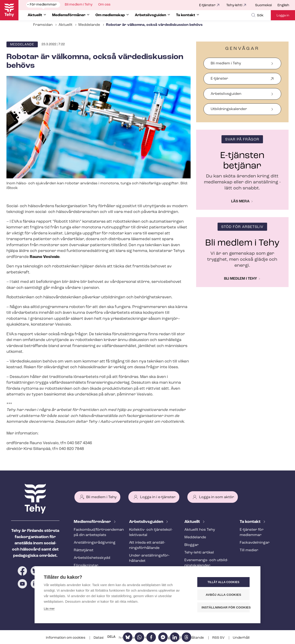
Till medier (249, 550)
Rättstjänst (84, 550)
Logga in (283, 16)
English (283, 5)
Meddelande (89, 25)
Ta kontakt (251, 522)
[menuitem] (266, 6)
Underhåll (241, 638)
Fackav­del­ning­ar (255, 543)
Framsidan (43, 25)
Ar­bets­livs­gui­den (147, 522)
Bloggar (192, 545)
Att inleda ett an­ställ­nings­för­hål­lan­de (147, 545)
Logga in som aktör (217, 497)
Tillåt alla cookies (223, 582)
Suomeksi (263, 5)
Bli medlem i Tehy (226, 63)
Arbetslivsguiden (226, 94)
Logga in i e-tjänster (158, 497)
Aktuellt (65, 25)
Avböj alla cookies (224, 595)
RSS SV (219, 638)
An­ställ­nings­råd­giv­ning (95, 543)
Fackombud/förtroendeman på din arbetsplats (96, 532)
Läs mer (49, 609)
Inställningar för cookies (226, 607)
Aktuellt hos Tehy (200, 530)
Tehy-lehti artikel (199, 553)
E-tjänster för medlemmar (252, 532)
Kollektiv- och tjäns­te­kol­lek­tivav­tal (151, 532)
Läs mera (240, 201)
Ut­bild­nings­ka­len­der (229, 109)
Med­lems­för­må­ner (93, 522)
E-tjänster (207, 5)
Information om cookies (66, 638)
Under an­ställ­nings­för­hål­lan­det (149, 558)
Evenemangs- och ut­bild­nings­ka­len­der (206, 563)
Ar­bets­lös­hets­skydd (92, 558)
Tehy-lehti (234, 5)
